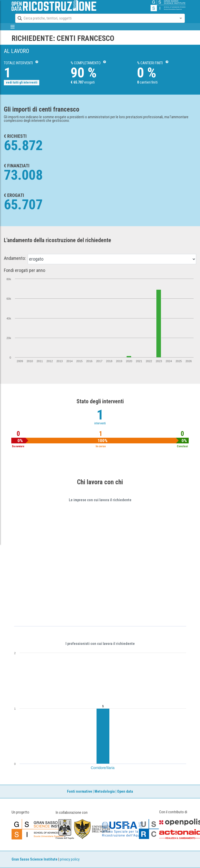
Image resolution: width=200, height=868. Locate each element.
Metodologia (105, 792)
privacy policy (70, 859)
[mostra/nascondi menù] (13, 27)
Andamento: (15, 258)
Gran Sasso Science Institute (35, 859)
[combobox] (95, 18)
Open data (125, 792)
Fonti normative (80, 792)
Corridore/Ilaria (103, 768)
